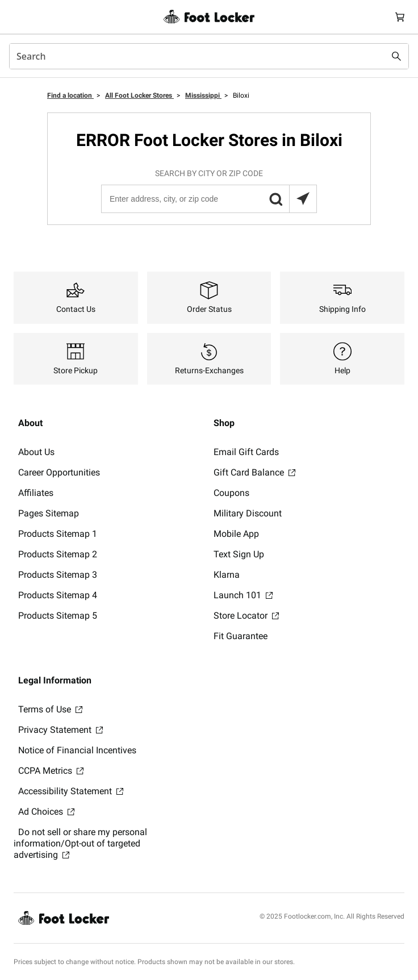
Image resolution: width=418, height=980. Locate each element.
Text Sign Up (239, 554)
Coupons (231, 493)
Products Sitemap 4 (58, 595)
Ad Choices (46, 812)
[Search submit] (396, 56)
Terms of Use (50, 709)
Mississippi (203, 95)
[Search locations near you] (303, 199)
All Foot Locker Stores (139, 95)
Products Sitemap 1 (58, 534)
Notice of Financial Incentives (77, 750)
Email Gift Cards (246, 452)
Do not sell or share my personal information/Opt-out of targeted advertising (80, 843)
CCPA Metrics (51, 771)
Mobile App (236, 534)
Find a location (70, 95)
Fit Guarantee (241, 636)
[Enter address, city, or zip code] (208, 199)
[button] (275, 199)
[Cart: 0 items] (400, 17)
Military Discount (248, 513)
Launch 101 (243, 595)
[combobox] (209, 56)
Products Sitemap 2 (58, 554)
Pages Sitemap (49, 513)
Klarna (227, 575)
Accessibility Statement (71, 791)
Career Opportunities (59, 472)
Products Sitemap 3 (58, 575)
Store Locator (246, 616)
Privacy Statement (60, 730)
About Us (36, 452)
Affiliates (36, 493)
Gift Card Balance (254, 472)
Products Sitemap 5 (58, 616)
